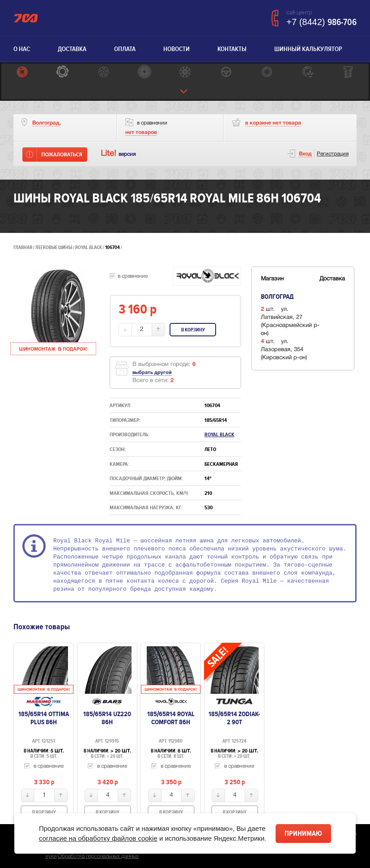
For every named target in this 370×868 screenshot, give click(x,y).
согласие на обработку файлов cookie (98, 838)
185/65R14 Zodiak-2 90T (234, 718)
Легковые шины (54, 247)
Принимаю (303, 834)
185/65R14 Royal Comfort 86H (171, 718)
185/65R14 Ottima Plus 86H (44, 718)
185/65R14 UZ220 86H (107, 718)
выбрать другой (152, 373)
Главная (23, 247)
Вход (305, 154)
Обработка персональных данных (98, 856)
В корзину (193, 330)
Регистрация (333, 154)
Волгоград (46, 123)
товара (273, 123)
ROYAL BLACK (89, 247)
